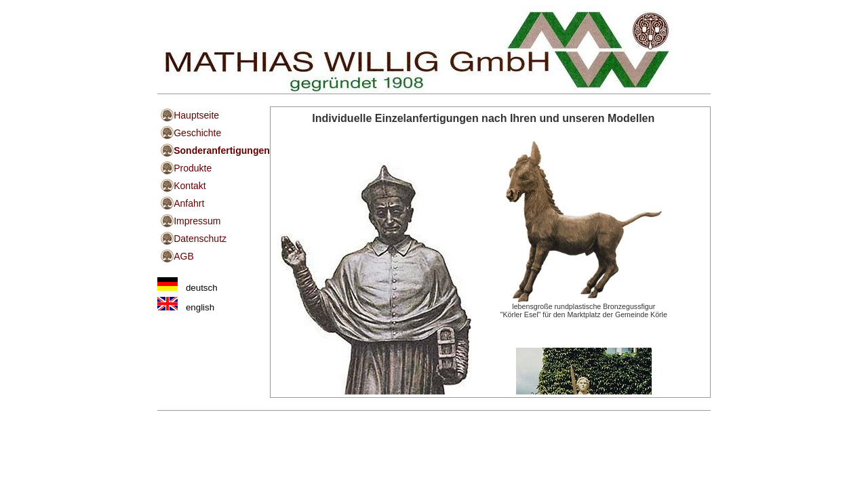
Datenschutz (200, 239)
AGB (184, 256)
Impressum (197, 221)
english (186, 307)
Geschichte (197, 133)
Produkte (193, 168)
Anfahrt (189, 203)
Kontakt (190, 186)
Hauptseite (196, 115)
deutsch (187, 288)
